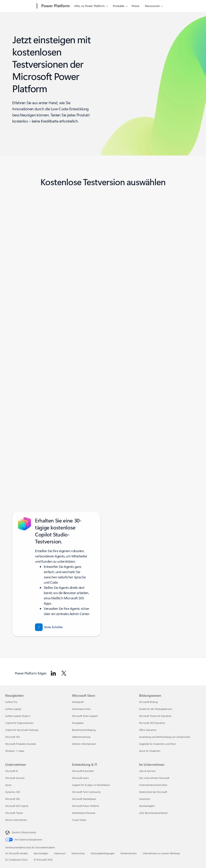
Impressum (60, 853)
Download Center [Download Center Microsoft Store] (81, 709)
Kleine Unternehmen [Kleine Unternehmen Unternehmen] (16, 820)
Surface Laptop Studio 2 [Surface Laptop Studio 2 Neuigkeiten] (18, 716)
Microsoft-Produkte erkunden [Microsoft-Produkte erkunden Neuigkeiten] (21, 744)
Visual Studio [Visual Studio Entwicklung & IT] (79, 820)
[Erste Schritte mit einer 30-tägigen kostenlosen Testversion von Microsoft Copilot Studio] (49, 627)
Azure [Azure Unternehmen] (8, 785)
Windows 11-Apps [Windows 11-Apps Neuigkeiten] (15, 751)
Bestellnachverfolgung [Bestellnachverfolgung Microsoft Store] (84, 730)
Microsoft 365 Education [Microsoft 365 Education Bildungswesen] (152, 723)
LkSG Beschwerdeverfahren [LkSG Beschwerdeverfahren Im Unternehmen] (153, 813)
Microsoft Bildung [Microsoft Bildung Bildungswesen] (148, 702)
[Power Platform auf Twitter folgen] (64, 673)
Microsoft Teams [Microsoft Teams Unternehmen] (14, 813)
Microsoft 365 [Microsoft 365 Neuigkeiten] (13, 737)
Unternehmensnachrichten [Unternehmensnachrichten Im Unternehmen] (153, 785)
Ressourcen (152, 6)
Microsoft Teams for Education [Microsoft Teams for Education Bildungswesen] (155, 716)
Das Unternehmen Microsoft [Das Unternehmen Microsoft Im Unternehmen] (154, 778)
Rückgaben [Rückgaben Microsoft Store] (78, 723)
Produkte (119, 6)
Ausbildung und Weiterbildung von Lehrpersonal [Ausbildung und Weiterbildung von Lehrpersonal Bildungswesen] (165, 737)
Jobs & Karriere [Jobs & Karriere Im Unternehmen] (147, 771)
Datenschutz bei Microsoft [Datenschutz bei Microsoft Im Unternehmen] (153, 792)
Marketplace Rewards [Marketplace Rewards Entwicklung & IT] (84, 813)
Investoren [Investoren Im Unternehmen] (145, 799)
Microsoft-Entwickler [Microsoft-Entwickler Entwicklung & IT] (83, 771)
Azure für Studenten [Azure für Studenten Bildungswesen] (150, 751)
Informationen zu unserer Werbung (161, 853)
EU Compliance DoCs (17, 860)
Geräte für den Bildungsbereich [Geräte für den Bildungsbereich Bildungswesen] (156, 709)
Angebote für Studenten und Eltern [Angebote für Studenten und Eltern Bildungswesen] (158, 744)
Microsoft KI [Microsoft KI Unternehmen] (12, 771)
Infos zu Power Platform (89, 6)
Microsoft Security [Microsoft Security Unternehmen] (15, 778)
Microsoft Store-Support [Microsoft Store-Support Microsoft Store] (85, 716)
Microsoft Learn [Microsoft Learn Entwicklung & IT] (80, 778)
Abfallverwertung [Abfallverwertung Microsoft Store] (81, 737)
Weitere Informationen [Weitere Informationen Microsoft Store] (84, 744)
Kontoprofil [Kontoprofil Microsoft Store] (78, 702)
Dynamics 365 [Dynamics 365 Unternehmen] (13, 792)
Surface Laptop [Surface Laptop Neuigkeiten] (13, 709)
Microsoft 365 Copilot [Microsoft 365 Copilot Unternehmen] (17, 806)
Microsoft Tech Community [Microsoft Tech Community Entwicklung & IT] (86, 792)
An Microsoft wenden (17, 853)
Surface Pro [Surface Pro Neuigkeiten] (11, 702)
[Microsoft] (20, 6)
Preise (135, 6)
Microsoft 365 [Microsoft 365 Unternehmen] (13, 799)
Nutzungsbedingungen (103, 853)
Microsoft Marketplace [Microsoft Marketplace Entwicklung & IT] (84, 799)
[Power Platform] (55, 6)
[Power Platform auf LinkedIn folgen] (53, 673)
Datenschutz (78, 853)
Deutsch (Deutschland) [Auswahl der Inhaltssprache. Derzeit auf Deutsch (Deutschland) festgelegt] (24, 832)
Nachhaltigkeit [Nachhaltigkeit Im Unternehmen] (147, 806)
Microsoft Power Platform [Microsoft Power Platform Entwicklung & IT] (86, 806)
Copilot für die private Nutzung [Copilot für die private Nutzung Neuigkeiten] (22, 730)
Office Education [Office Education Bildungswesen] (148, 730)
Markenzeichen (129, 853)
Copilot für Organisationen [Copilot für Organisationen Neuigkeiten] (19, 723)
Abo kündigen (41, 853)
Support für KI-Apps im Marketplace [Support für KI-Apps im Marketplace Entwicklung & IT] (91, 785)
